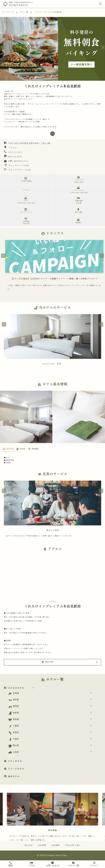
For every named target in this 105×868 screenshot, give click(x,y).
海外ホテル (12, 777)
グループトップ (8, 12)
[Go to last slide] (2, 48)
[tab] (8, 458)
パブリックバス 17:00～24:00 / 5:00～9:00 (78, 190)
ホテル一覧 (24, 12)
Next (102, 265)
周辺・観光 (78, 210)
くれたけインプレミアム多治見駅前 (48, 12)
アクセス (12, 148)
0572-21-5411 (16, 152)
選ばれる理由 (53, 539)
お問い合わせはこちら (16, 161)
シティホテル (13, 761)
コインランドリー (26, 210)
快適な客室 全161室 (78, 200)
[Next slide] (103, 48)
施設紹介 (78, 221)
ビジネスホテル (20, 688)
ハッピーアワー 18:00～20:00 (78, 179)
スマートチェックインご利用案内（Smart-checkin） (52, 288)
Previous (3, 265)
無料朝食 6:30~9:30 (26, 221)
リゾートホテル (14, 769)
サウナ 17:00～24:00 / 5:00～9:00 (26, 200)
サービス (26, 190)
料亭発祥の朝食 (26, 179)
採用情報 (52, 840)
